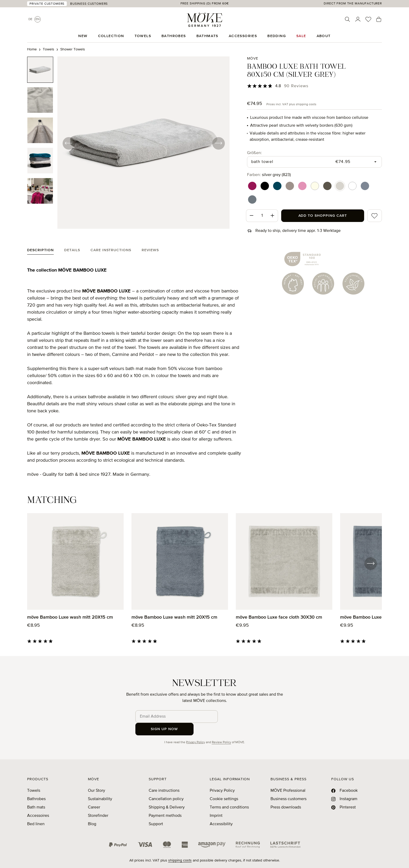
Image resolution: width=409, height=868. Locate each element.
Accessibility (221, 812)
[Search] (347, 19)
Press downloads (286, 795)
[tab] (40, 251)
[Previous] (69, 143)
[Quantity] (262, 216)
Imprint (216, 803)
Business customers (288, 787)
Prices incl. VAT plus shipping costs (291, 104)
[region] (128, 143)
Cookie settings (224, 787)
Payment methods (165, 803)
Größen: (254, 153)
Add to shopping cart (323, 216)
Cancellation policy (166, 787)
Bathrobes (36, 787)
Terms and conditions (229, 795)
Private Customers (47, 4)
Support (156, 812)
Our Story (97, 778)
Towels (34, 778)
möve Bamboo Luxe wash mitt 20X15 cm (70, 617)
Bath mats (36, 795)
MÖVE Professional (288, 778)
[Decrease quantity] (251, 216)
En (38, 19)
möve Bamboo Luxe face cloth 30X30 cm (279, 617)
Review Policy (221, 730)
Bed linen (36, 812)
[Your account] (358, 19)
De (30, 19)
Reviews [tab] (150, 250)
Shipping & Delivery (167, 795)
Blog (92, 812)
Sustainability (100, 787)
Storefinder (98, 803)
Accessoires (38, 803)
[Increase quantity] (273, 216)
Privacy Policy (196, 730)
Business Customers (89, 4)
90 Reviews (296, 86)
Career (94, 795)
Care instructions (164, 778)
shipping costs (180, 848)
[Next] (218, 143)
